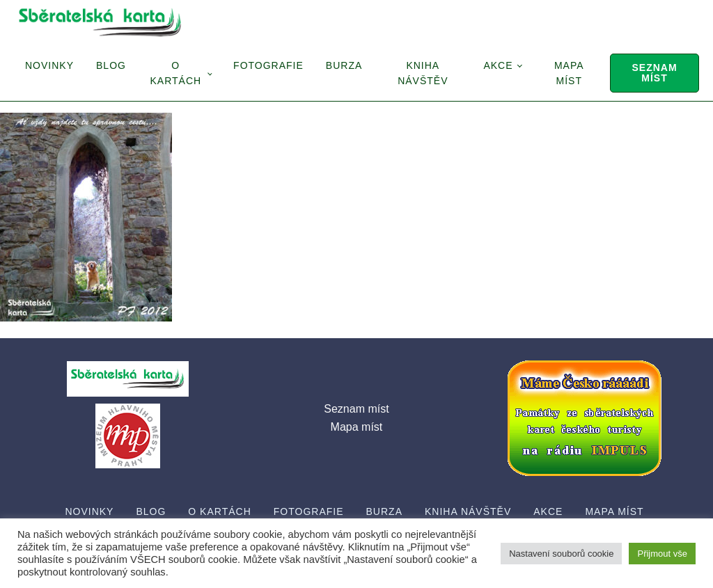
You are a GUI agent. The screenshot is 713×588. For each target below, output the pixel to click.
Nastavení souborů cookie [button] (561, 554)
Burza (344, 65)
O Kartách (175, 73)
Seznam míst (654, 73)
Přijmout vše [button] (662, 554)
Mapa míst (569, 73)
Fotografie (268, 65)
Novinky (49, 65)
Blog (111, 65)
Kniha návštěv (423, 73)
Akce (498, 65)
